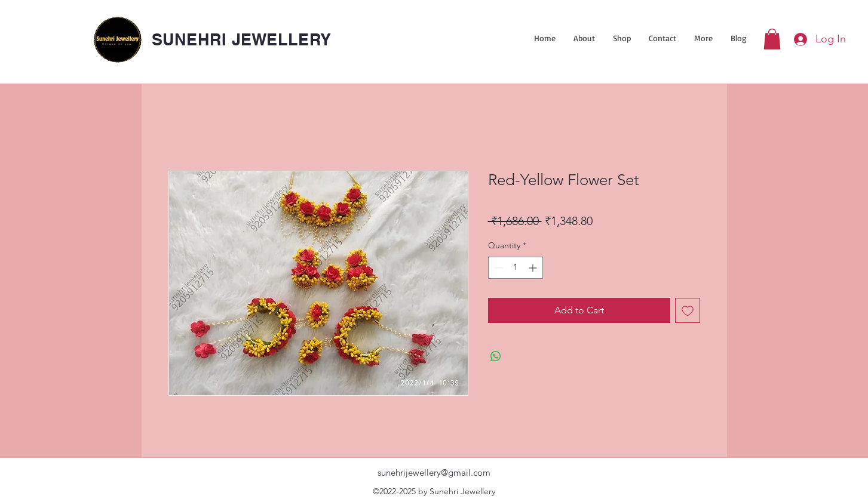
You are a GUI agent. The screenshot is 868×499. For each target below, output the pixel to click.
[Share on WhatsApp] (496, 356)
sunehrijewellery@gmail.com (434, 472)
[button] (622, 38)
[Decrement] (497, 268)
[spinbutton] (516, 268)
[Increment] (534, 268)
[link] (772, 39)
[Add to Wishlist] (688, 310)
